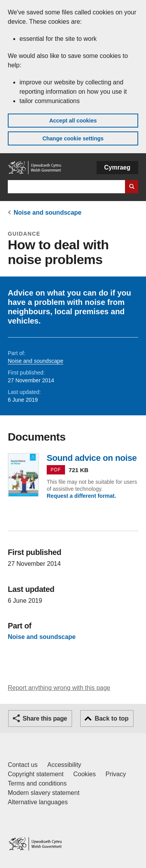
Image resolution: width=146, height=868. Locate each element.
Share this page (45, 718)
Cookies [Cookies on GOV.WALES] (84, 774)
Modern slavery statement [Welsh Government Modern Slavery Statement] (44, 793)
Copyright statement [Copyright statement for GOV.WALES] (36, 774)
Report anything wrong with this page (59, 688)
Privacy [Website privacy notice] (116, 774)
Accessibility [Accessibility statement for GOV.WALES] (64, 765)
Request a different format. (81, 496)
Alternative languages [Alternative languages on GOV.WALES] (38, 802)
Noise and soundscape (47, 213)
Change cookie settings (73, 138)
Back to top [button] (112, 718)
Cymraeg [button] (117, 167)
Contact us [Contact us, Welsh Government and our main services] (23, 765)
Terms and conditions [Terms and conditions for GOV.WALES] (37, 783)
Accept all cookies (73, 121)
